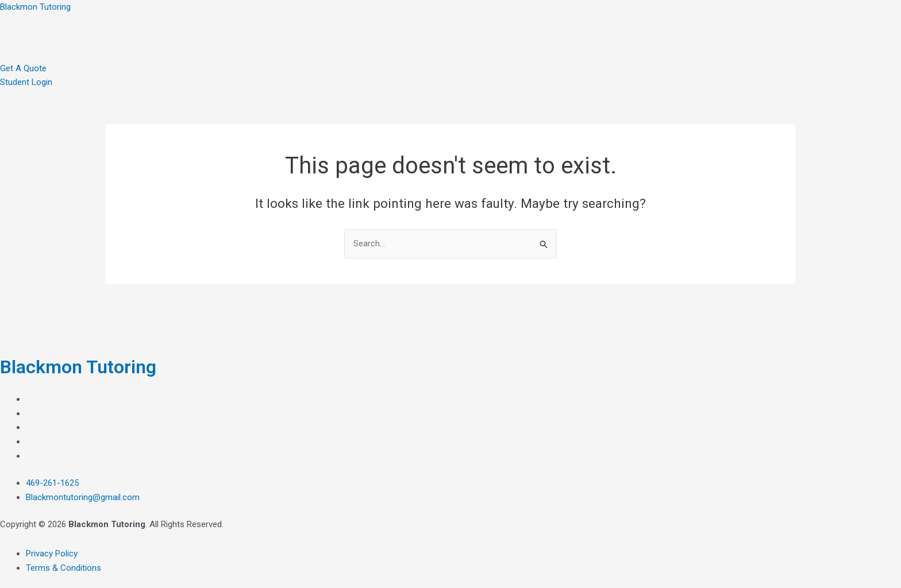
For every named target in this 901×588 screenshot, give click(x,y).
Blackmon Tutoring (35, 7)
